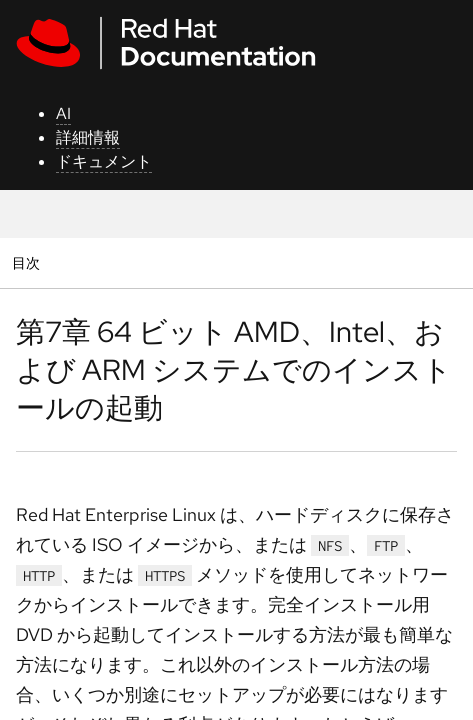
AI (63, 113)
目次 (28, 262)
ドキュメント (104, 161)
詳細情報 (88, 137)
